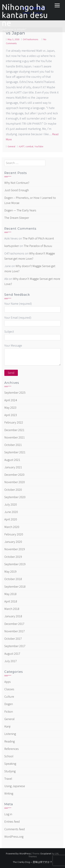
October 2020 (13, 490)
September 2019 (15, 564)
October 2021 (13, 445)
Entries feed (12, 822)
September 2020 (15, 497)
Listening (10, 734)
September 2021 (15, 452)
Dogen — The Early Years (20, 210)
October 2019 (13, 557)
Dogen (9, 704)
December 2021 (14, 430)
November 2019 (15, 549)
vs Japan (16, 33)
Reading (10, 741)
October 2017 (13, 639)
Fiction (9, 712)
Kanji (7, 726)
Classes (9, 689)
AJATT (21, 146)
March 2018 (12, 609)
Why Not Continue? (17, 183)
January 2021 (13, 467)
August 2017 (12, 654)
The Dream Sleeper (17, 218)
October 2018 (13, 579)
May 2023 (10, 408)
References (12, 749)
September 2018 (15, 587)
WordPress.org (14, 837)
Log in (8, 814)
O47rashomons (31, 39)
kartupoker (12, 246)
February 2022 (14, 422)
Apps (8, 682)
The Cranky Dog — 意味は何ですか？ (32, 862)
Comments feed (15, 829)
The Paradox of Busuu (38, 246)
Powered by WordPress (18, 854)
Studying (10, 771)
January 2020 (13, 542)
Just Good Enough (17, 190)
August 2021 (12, 460)
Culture (9, 697)
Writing (9, 793)
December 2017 (14, 624)
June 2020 (11, 512)
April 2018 (11, 601)
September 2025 (15, 393)
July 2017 (11, 661)
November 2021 (15, 437)
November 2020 (15, 482)
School (9, 756)
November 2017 (15, 631)
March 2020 (12, 527)
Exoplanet (46, 854)
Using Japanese (15, 786)
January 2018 (13, 616)
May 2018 (10, 594)
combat (29, 146)
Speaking (10, 764)
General (11, 146)
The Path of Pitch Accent (38, 238)
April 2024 (11, 400)
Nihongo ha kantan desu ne (25, 15)
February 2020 (14, 534)
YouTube (39, 146)
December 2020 (14, 475)
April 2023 (11, 415)
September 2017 (15, 646)
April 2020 (11, 519)
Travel (8, 779)
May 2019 (10, 572)
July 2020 (11, 504)
